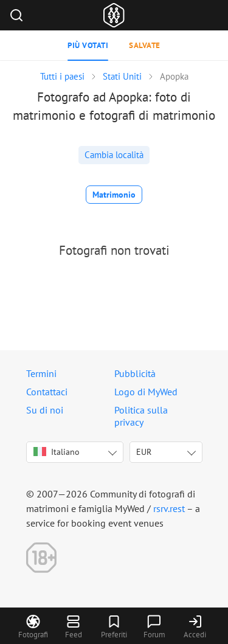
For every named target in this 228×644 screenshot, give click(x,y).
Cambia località (114, 155)
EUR (144, 452)
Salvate (145, 45)
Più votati (88, 45)
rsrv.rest (169, 508)
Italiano (57, 452)
